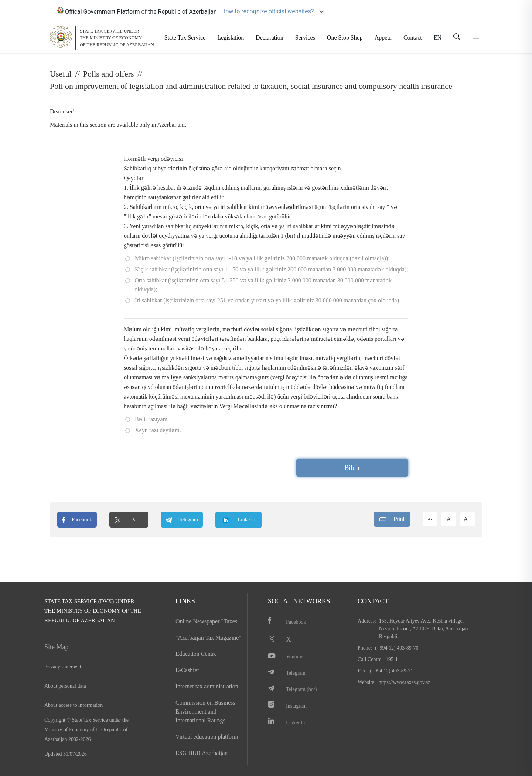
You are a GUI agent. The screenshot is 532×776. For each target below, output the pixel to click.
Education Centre (196, 654)
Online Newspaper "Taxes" (208, 621)
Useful (61, 74)
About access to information (74, 705)
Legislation (231, 38)
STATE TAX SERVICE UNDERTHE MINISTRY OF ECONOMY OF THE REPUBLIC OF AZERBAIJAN (117, 38)
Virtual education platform (207, 737)
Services (305, 38)
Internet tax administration (207, 686)
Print (392, 519)
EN (438, 38)
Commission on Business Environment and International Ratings (205, 711)
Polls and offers (109, 74)
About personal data (65, 686)
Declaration (270, 38)
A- (430, 519)
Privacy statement (63, 667)
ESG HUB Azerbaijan (202, 753)
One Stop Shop (345, 38)
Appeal (383, 38)
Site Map (57, 647)
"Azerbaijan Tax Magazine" (208, 638)
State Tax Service (185, 38)
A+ (468, 519)
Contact (413, 38)
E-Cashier (187, 670)
